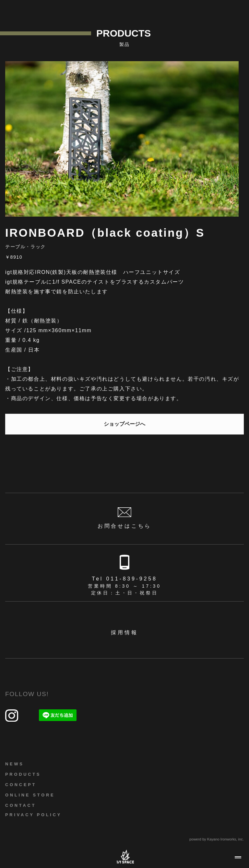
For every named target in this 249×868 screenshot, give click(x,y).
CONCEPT (21, 785)
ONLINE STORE (30, 795)
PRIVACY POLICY (33, 815)
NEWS (15, 764)
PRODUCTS (23, 774)
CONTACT (21, 805)
